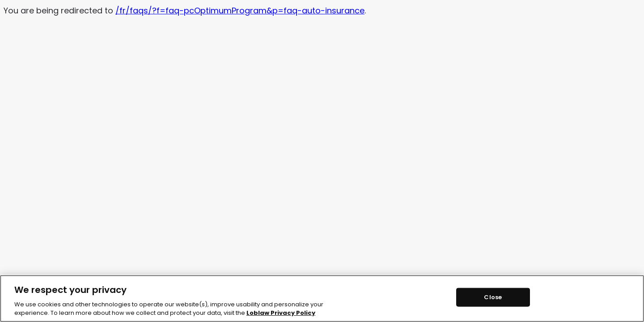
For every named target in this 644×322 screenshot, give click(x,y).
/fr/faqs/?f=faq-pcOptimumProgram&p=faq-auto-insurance (240, 11)
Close (493, 297)
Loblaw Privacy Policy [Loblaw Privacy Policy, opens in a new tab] (281, 313)
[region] (322, 299)
